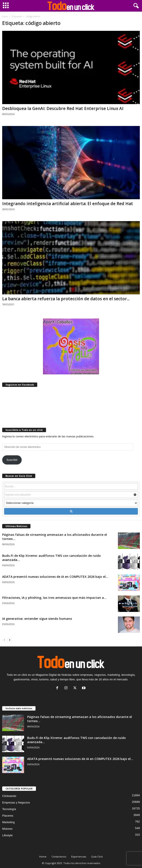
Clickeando (9, 796)
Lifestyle (7, 835)
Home (43, 857)
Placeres (8, 816)
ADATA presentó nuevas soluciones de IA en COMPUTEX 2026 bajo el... (55, 577)
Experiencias (79, 857)
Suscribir (12, 460)
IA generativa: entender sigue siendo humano (37, 619)
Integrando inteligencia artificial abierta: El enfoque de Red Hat (68, 204)
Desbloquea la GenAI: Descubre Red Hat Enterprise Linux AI (63, 108)
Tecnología (9, 809)
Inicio (5, 16)
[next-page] (10, 640)
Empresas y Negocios (16, 803)
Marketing (8, 822)
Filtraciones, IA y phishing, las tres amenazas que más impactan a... (54, 598)
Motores (7, 829)
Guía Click (97, 857)
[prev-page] (4, 640)
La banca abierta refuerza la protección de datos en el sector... (66, 299)
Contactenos (59, 857)
